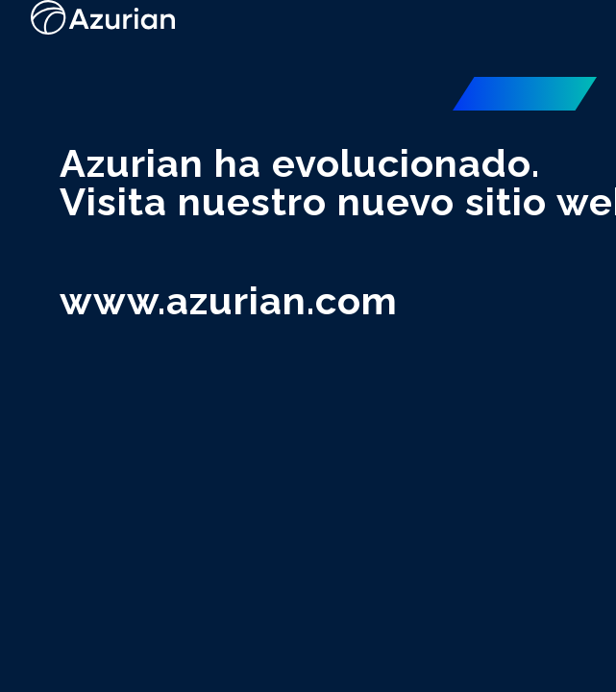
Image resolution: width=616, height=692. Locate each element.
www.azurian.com (229, 301)
